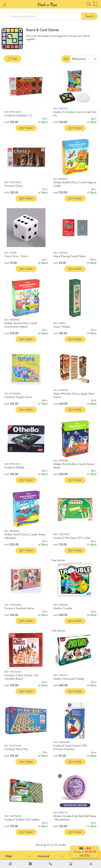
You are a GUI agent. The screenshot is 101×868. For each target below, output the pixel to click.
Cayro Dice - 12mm (16, 256)
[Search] (42, 16)
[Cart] (93, 4)
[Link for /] (47, 4)
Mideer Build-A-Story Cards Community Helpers (21, 325)
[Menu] (30, 864)
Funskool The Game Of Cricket (72, 538)
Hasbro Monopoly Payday (69, 679)
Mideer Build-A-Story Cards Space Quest (74, 466)
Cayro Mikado (62, 327)
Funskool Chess (14, 186)
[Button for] (5, 5)
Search (90, 16)
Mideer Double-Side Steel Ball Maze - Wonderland (75, 818)
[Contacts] (50, 864)
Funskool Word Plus (16, 749)
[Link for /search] (89, 5)
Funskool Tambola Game (19, 608)
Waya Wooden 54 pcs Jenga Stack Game (74, 395)
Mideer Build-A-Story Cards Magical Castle (75, 184)
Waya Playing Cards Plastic (70, 256)
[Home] (10, 864)
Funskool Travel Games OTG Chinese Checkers (70, 747)
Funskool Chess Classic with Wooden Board (21, 677)
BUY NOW (26, 128)
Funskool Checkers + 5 (18, 115)
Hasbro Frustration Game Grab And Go (75, 114)
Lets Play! (85, 855)
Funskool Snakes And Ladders (22, 819)
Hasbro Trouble (63, 608)
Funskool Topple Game (18, 397)
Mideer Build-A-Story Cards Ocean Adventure (25, 536)
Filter (12, 59)
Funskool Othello (14, 467)
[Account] (91, 864)
